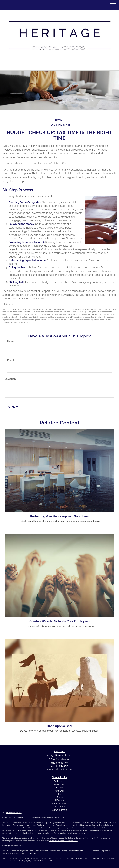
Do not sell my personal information (63, 841)
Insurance (59, 791)
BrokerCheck (59, 818)
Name (11, 341)
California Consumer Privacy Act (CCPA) (84, 838)
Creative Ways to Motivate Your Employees (60, 621)
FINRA (28, 853)
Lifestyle (60, 800)
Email (11, 360)
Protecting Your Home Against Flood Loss (60, 516)
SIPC (35, 853)
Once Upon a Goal (59, 726)
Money (60, 797)
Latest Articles (60, 804)
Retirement (60, 781)
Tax (60, 794)
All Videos (60, 807)
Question (10, 379)
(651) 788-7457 (60, 65)
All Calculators (59, 810)
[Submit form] (13, 408)
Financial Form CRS (14, 813)
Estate (60, 788)
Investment (60, 784)
